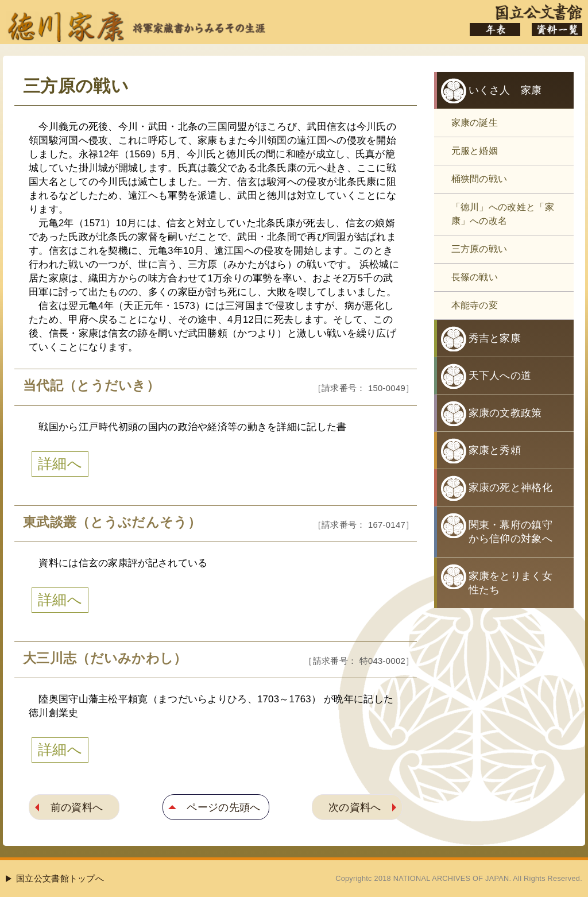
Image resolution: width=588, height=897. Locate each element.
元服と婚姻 (475, 151)
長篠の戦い (475, 277)
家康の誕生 (475, 123)
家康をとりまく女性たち (510, 583)
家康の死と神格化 (510, 488)
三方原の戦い (479, 249)
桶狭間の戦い (479, 179)
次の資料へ (355, 807)
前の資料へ (77, 807)
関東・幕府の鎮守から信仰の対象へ (510, 532)
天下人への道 (500, 376)
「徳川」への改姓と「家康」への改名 (503, 214)
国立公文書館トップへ (60, 878)
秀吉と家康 (495, 338)
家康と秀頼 (495, 450)
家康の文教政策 (505, 413)
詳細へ (60, 464)
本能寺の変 (475, 305)
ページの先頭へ (223, 807)
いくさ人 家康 (505, 90)
